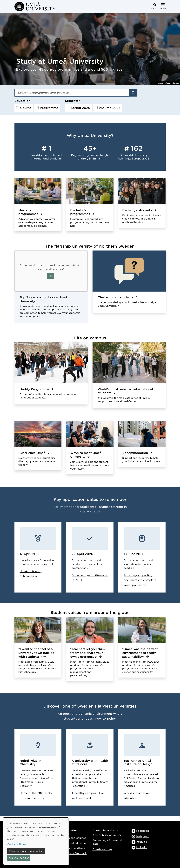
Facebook (143, 831)
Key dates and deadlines (69, 848)
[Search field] (72, 93)
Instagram (143, 836)
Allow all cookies (19, 858)
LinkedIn (142, 847)
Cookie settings (102, 849)
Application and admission (70, 843)
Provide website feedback (70, 853)
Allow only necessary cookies (26, 851)
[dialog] (36, 841)
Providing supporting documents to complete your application (140, 580)
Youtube (142, 842)
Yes (50, 276)
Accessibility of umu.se (107, 835)
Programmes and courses (70, 838)
